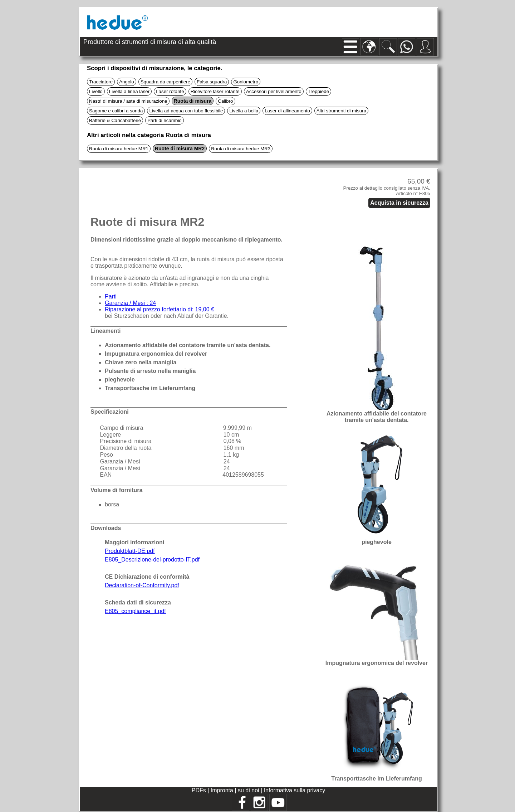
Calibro (225, 101)
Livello (96, 91)
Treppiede (319, 91)
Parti (111, 296)
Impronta (223, 790)
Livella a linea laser (129, 91)
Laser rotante (170, 91)
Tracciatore (101, 82)
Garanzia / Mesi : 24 (130, 303)
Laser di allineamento (287, 111)
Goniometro (246, 82)
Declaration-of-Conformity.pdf (142, 585)
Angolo (127, 82)
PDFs (199, 790)
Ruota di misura (193, 101)
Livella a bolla (244, 111)
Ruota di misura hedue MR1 (119, 149)
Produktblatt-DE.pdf (130, 551)
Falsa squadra (212, 82)
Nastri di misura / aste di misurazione (128, 101)
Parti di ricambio (165, 120)
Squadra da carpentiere (165, 82)
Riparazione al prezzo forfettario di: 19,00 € (160, 309)
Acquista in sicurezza (399, 203)
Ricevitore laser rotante (215, 91)
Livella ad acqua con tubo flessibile (186, 111)
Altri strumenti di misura (341, 111)
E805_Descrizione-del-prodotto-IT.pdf (152, 560)
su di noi (249, 790)
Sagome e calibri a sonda (116, 111)
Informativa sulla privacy (295, 790)
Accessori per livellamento (274, 91)
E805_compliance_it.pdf (135, 611)
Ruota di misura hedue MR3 (241, 149)
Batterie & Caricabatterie (115, 120)
